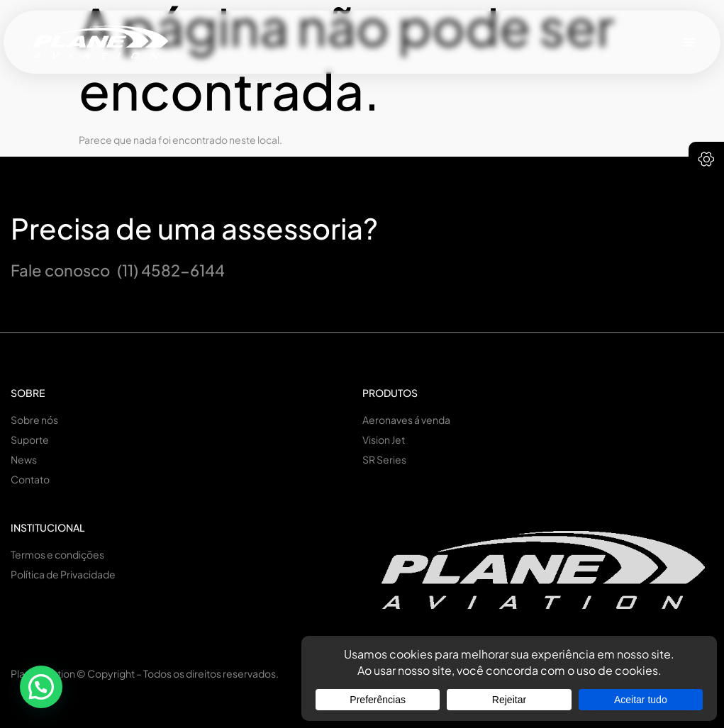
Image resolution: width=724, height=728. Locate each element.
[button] (689, 42)
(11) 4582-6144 (171, 270)
